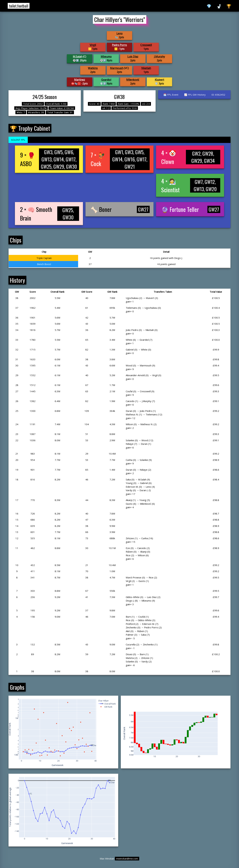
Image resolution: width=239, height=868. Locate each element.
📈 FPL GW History (195, 95)
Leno (119, 33)
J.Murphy (159, 57)
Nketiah (146, 68)
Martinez (80, 80)
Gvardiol (106, 80)
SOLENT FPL (18, 140)
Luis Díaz (133, 57)
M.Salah (78, 57)
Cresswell (146, 45)
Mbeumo (106, 57)
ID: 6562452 (218, 95)
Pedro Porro (119, 45)
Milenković (133, 80)
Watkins (93, 68)
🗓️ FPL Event (171, 95)
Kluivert (159, 80)
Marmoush (117, 68)
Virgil (93, 45)
